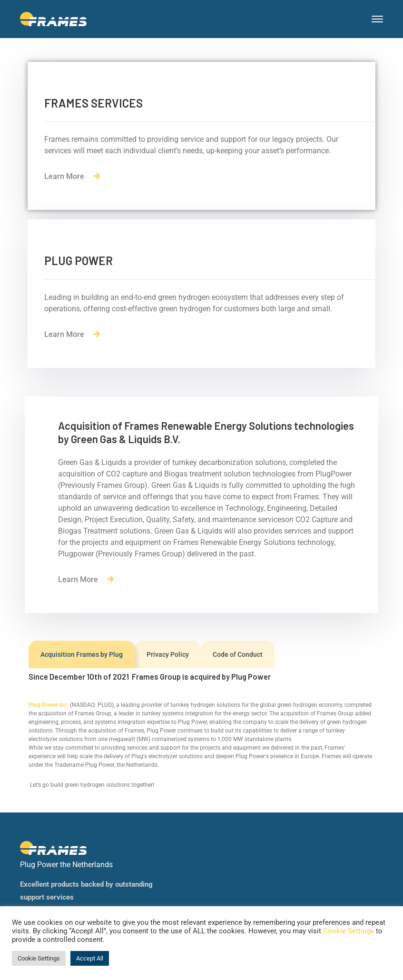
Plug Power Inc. (49, 705)
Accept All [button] (90, 958)
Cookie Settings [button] (39, 958)
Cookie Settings (349, 931)
